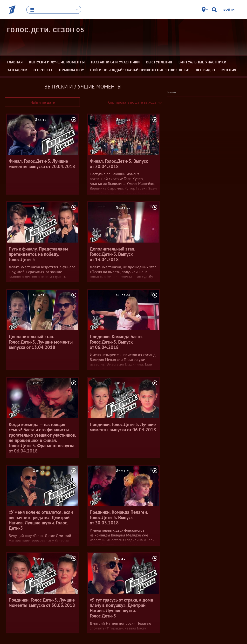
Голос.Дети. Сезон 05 (46, 30)
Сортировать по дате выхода (132, 102)
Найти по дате (43, 102)
